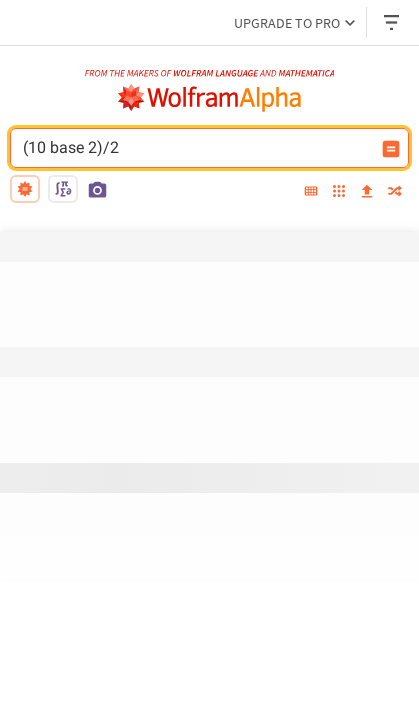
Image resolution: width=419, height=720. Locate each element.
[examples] (339, 192)
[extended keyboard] (311, 192)
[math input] (63, 189)
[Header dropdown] (393, 22)
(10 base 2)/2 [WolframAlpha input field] (196, 148)
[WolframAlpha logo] (210, 98)
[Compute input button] (391, 149)
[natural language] (25, 189)
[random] (395, 192)
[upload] (367, 192)
